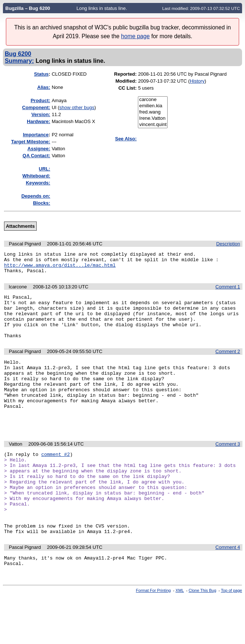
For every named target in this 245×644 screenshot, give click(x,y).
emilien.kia (153, 106)
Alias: (44, 87)
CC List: (128, 88)
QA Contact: (36, 156)
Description (228, 244)
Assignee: (39, 149)
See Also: (126, 139)
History (197, 81)
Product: (40, 100)
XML (180, 638)
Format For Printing (153, 638)
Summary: (19, 61)
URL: (45, 169)
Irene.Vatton (153, 118)
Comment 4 (228, 591)
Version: (41, 114)
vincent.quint (153, 125)
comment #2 (55, 483)
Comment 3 (228, 472)
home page (135, 36)
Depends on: (36, 196)
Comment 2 (228, 365)
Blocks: (42, 203)
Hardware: (39, 121)
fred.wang (153, 112)
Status (41, 74)
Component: (36, 107)
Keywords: (38, 183)
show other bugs (77, 107)
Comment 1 (228, 291)
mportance (36, 135)
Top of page (231, 638)
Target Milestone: (31, 142)
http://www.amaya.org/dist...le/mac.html (60, 268)
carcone (153, 100)
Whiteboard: (36, 176)
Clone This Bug (202, 638)
